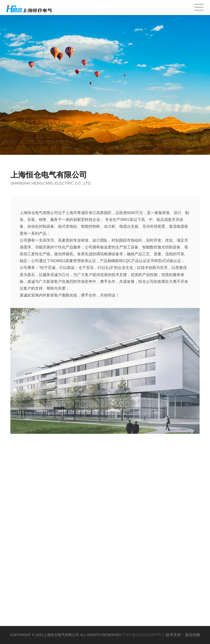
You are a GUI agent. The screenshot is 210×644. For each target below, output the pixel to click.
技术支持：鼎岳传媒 (183, 635)
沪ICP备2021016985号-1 (143, 635)
